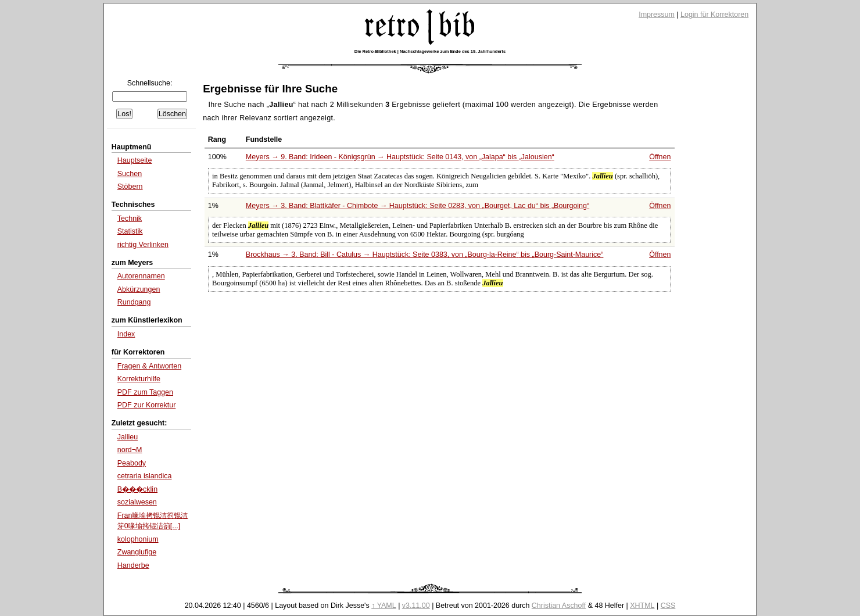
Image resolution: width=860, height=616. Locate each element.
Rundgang (134, 302)
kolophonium (138, 539)
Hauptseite (135, 160)
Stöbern (130, 187)
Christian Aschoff (559, 606)
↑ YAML (384, 606)
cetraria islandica (145, 476)
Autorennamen (141, 276)
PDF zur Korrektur (147, 405)
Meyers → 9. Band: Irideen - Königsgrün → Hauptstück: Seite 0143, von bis (400, 157)
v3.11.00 (416, 606)
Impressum (657, 15)
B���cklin (137, 489)
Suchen (130, 174)
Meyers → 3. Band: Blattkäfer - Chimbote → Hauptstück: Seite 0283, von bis (418, 206)
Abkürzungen (139, 289)
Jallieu (128, 437)
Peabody (132, 463)
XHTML (642, 606)
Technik (130, 219)
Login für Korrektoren (714, 15)
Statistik (130, 231)
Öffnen (660, 157)
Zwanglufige (137, 552)
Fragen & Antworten (149, 366)
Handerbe (133, 565)
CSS (668, 606)
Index (126, 334)
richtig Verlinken (143, 245)
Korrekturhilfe (139, 379)
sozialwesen (137, 502)
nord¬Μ (130, 450)
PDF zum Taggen (145, 392)
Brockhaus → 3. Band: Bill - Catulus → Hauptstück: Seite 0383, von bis (425, 255)
